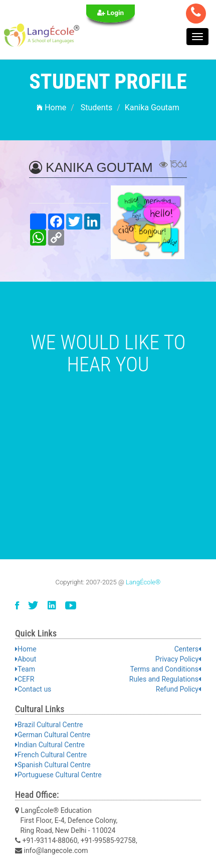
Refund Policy (178, 689)
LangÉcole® (143, 582)
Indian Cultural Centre (50, 745)
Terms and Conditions (165, 669)
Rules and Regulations (165, 679)
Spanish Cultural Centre (53, 765)
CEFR (25, 679)
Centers (188, 649)
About (26, 659)
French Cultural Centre (51, 755)
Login (111, 13)
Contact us (33, 689)
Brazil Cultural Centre (49, 725)
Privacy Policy (178, 659)
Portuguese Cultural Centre (58, 775)
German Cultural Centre (53, 735)
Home (51, 107)
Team (25, 669)
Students (96, 107)
